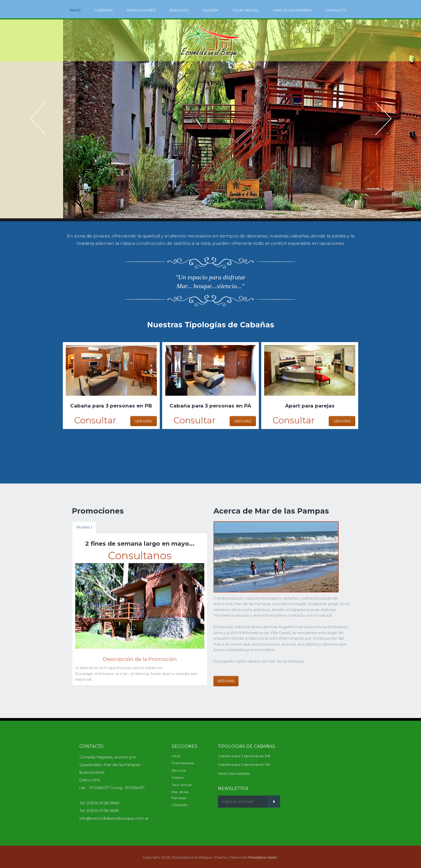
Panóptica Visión (263, 857)
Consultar (95, 420)
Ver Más (143, 421)
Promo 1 (84, 527)
